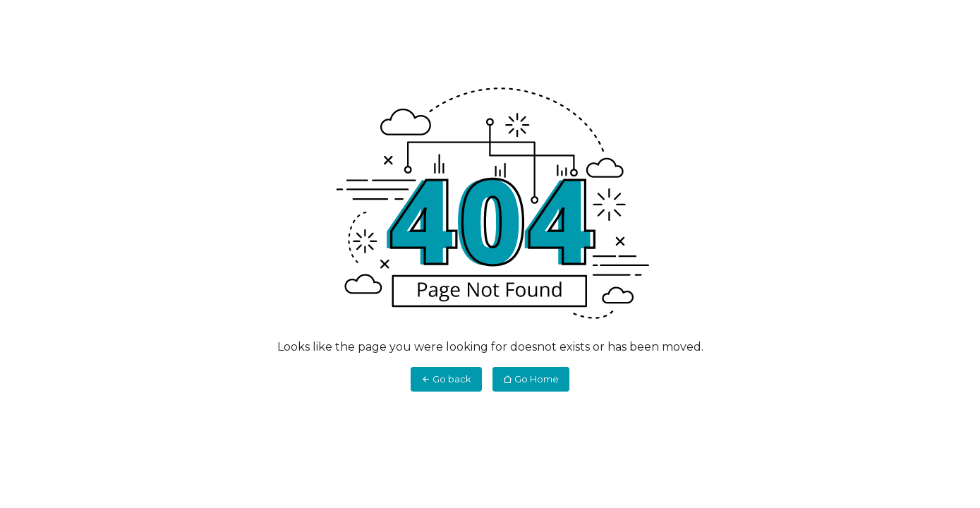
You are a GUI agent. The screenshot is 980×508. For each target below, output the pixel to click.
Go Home (531, 379)
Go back (446, 379)
